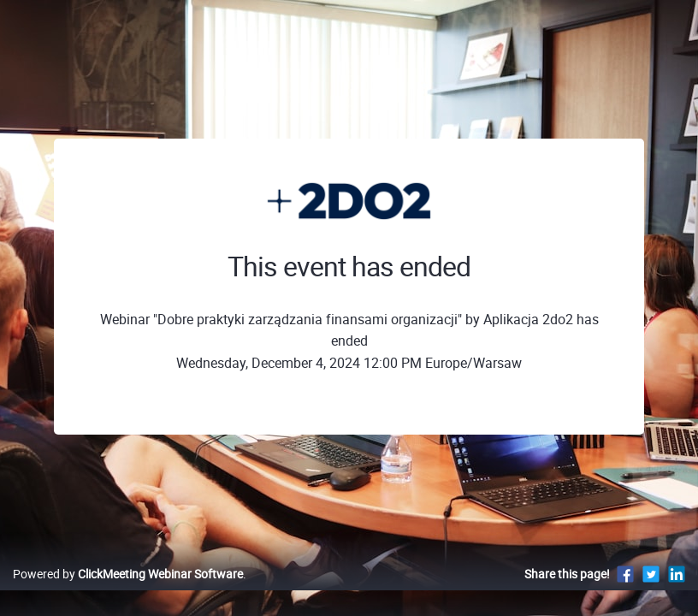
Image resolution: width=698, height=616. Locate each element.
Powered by (128, 592)
